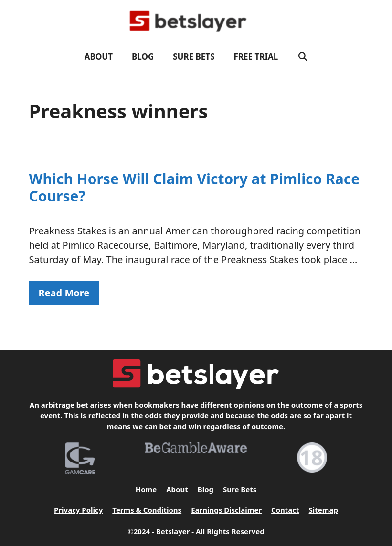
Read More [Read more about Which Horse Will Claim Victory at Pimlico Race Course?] (64, 293)
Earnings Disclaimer (226, 510)
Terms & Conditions (147, 510)
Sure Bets (194, 57)
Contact (285, 510)
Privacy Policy (78, 510)
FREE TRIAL (256, 57)
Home (146, 489)
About (99, 57)
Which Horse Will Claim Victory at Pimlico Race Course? (195, 187)
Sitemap (323, 510)
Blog (143, 57)
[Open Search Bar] (302, 57)
